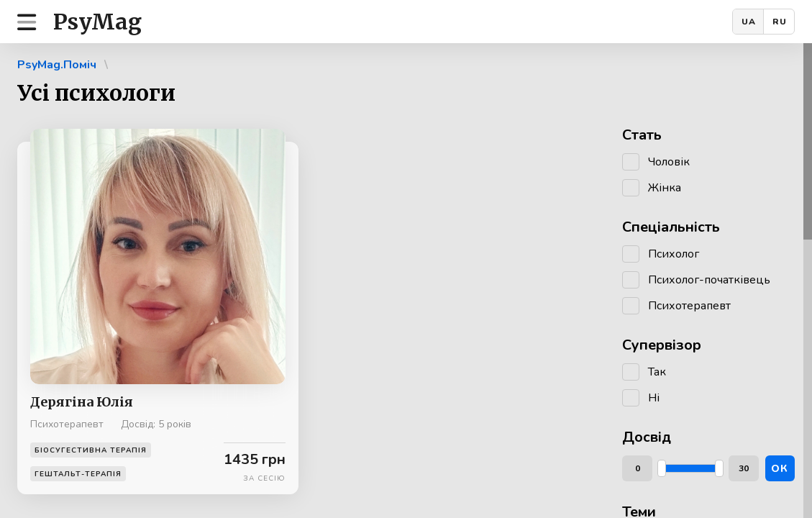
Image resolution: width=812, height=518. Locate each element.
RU (780, 22)
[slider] (662, 468)
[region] (406, 281)
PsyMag (97, 22)
